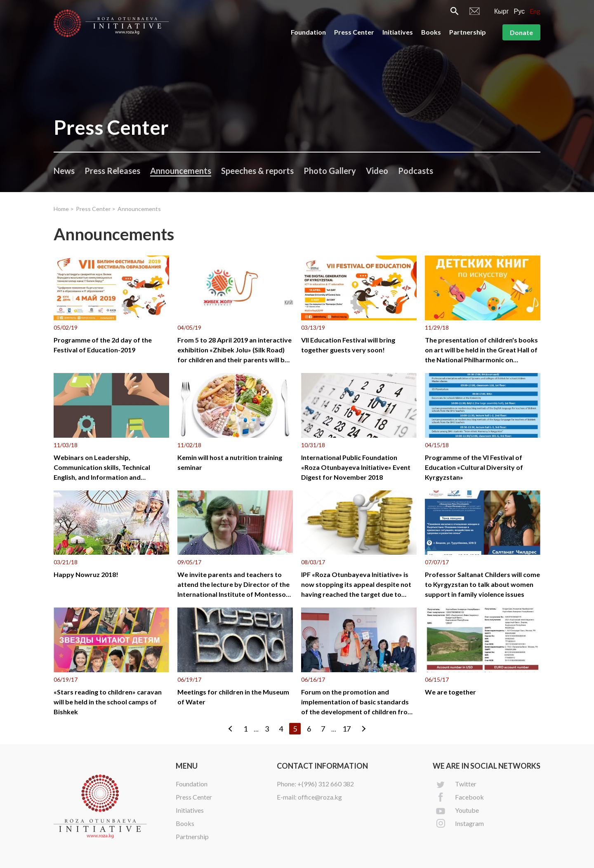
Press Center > (96, 209)
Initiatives (398, 32)
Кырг (502, 11)
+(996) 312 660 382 (326, 784)
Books (431, 32)
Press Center (354, 32)
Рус (520, 11)
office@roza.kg (320, 797)
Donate (521, 32)
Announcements (181, 171)
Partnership (468, 32)
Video (377, 171)
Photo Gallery (330, 171)
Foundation (308, 32)
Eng (535, 11)
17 (346, 729)
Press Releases (112, 171)
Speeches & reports (257, 171)
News (64, 171)
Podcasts (416, 171)
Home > (64, 209)
